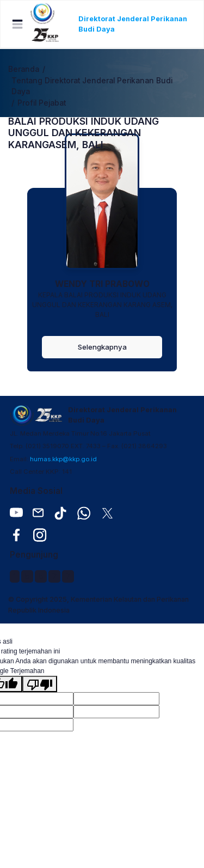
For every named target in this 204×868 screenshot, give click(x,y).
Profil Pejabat (42, 103)
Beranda (24, 69)
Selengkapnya (102, 347)
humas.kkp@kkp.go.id (63, 459)
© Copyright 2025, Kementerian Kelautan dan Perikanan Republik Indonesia (98, 604)
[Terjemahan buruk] (40, 684)
